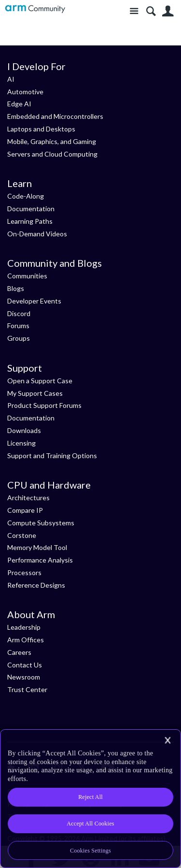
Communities (27, 276)
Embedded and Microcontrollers (55, 116)
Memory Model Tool (37, 547)
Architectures (28, 498)
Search (151, 11)
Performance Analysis (40, 560)
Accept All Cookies (90, 824)
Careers (19, 652)
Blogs (16, 288)
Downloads (24, 430)
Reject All (90, 797)
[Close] (167, 740)
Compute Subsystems (41, 523)
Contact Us (25, 665)
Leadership (24, 627)
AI (11, 79)
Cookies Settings (90, 851)
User (168, 11)
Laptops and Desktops (41, 129)
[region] (90, 799)
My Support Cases (35, 393)
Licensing (21, 443)
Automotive (25, 92)
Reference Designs (36, 585)
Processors (24, 572)
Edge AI (19, 104)
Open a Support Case (40, 381)
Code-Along (26, 196)
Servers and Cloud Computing (52, 154)
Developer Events (34, 301)
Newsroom (24, 677)
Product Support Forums (44, 405)
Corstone (22, 535)
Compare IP (25, 510)
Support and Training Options (52, 456)
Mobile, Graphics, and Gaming (52, 141)
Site (134, 11)
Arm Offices (26, 640)
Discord (19, 313)
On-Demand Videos (37, 234)
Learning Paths (30, 221)
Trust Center (27, 689)
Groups (19, 338)
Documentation (31, 209)
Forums (18, 325)
